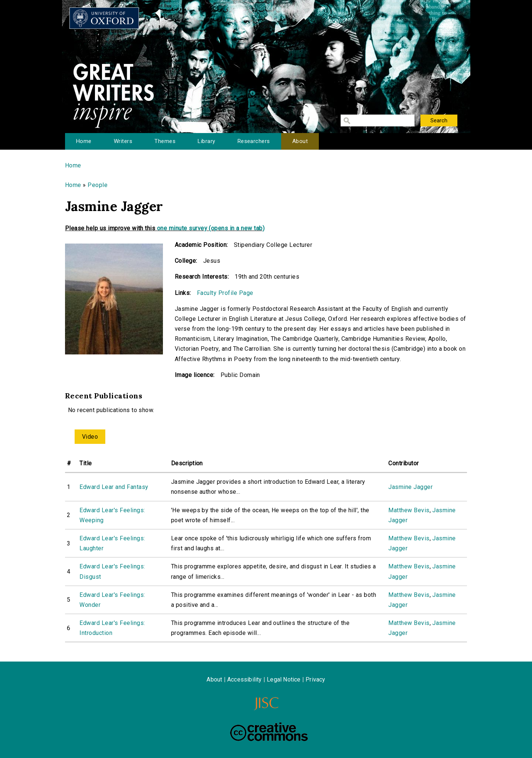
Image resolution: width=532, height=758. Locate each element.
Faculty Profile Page (225, 293)
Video (90, 437)
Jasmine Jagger (410, 487)
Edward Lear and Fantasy (114, 487)
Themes (165, 141)
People (98, 185)
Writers (123, 141)
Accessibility (245, 679)
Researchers (254, 141)
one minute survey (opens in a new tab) (211, 228)
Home (84, 141)
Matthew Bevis (409, 510)
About (300, 141)
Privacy (315, 679)
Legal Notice (284, 679)
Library (206, 141)
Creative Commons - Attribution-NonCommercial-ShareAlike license (269, 732)
